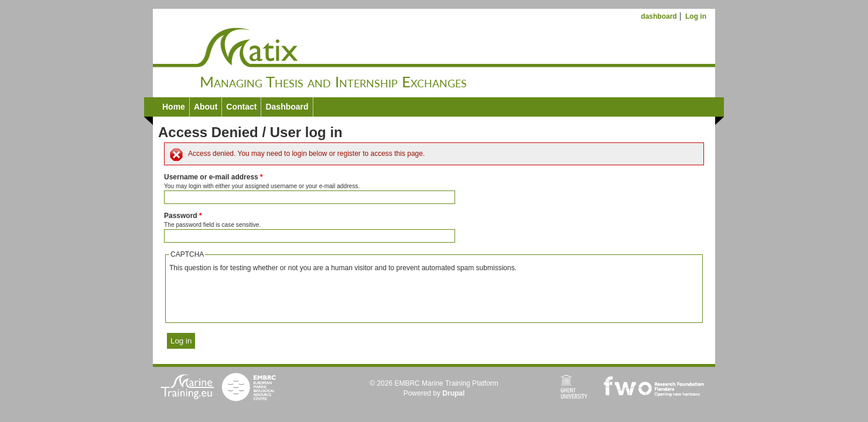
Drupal (453, 393)
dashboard (659, 16)
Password (183, 216)
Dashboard (287, 107)
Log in (696, 16)
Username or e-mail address (213, 177)
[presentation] (258, 296)
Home (174, 107)
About (206, 107)
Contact (241, 107)
